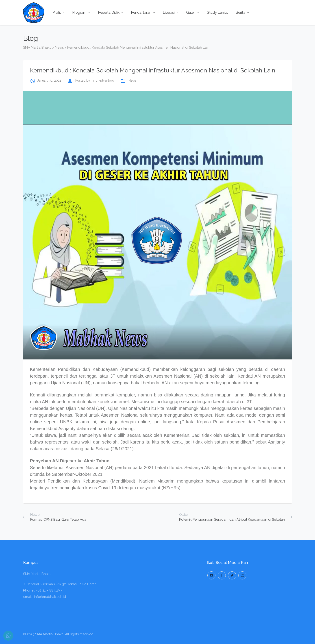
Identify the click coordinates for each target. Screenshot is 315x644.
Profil (59, 12)
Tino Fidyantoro (103, 80)
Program (81, 12)
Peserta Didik (111, 12)
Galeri (193, 12)
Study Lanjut (217, 12)
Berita (242, 12)
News (133, 80)
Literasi (171, 12)
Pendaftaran (143, 12)
